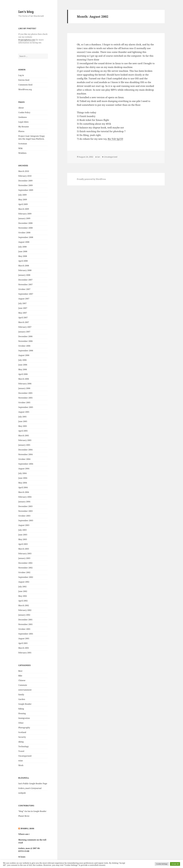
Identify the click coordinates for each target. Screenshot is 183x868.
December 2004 (25, 450)
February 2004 (25, 497)
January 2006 (24, 388)
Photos (21, 131)
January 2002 (24, 615)
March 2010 (24, 171)
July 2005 (22, 417)
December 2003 (25, 506)
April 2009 (23, 204)
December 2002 (25, 563)
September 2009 (26, 190)
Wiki (20, 148)
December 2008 (25, 223)
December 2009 (25, 181)
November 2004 (25, 454)
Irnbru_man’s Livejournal (30, 788)
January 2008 (24, 275)
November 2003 (25, 511)
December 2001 (25, 620)
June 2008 (23, 251)
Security (22, 737)
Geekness (23, 117)
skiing (21, 742)
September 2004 (26, 464)
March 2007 (24, 322)
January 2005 (24, 445)
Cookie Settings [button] (162, 864)
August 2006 (24, 355)
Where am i (24, 834)
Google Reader (25, 704)
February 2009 (25, 214)
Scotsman (23, 144)
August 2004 (24, 469)
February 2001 (25, 653)
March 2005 (24, 436)
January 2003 (24, 558)
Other (21, 723)
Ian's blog (26, 12)
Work (21, 765)
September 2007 (26, 294)
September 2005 (26, 407)
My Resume (24, 127)
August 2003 (24, 525)
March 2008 (24, 266)
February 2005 (25, 440)
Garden (22, 699)
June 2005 (23, 421)
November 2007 (25, 284)
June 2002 (23, 591)
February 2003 (25, 554)
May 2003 (23, 539)
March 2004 (24, 492)
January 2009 (24, 218)
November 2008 (25, 228)
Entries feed (24, 80)
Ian (99, 157)
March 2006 (24, 379)
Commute (23, 685)
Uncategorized (25, 756)
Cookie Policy (24, 112)
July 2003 (22, 530)
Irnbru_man (27, 828)
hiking (21, 709)
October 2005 (24, 402)
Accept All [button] (175, 864)
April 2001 (23, 643)
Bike (20, 676)
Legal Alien (23, 122)
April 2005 (23, 431)
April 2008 (23, 261)
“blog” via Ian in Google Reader (32, 811)
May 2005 (23, 426)
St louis (22, 857)
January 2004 (24, 502)
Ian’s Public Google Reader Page (33, 784)
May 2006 (23, 369)
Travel (21, 751)
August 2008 (24, 242)
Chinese (22, 680)
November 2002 (25, 568)
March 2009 (24, 209)
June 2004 (23, 478)
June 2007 (23, 308)
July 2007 (22, 303)
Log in (21, 75)
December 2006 (25, 336)
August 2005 (24, 412)
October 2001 (24, 629)
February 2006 (25, 384)
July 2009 (22, 195)
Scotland (22, 732)
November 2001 (25, 624)
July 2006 (22, 360)
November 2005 (25, 398)
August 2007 (24, 299)
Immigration (24, 718)
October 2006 (24, 346)
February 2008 (25, 270)
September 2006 (26, 351)
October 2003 (24, 516)
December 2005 (25, 393)
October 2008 (24, 233)
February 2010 (25, 176)
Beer (20, 671)
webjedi (22, 793)
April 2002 (23, 601)
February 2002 (25, 610)
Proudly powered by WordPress (91, 179)
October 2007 (24, 289)
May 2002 (23, 596)
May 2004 (23, 483)
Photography (24, 728)
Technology (24, 746)
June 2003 (23, 535)
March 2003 (24, 549)
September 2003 (26, 520)
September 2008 (26, 237)
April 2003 (23, 544)
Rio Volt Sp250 (115, 139)
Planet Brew (24, 816)
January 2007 (24, 332)
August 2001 (24, 638)
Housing (22, 713)
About (21, 108)
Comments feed (25, 85)
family (21, 695)
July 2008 (22, 247)
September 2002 (26, 577)
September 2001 (26, 634)
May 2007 (23, 313)
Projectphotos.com (27, 40)
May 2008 (23, 256)
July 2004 (22, 473)
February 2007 (25, 327)
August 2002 (24, 582)
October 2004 (24, 459)
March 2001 (24, 648)
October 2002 (24, 572)
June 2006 (23, 365)
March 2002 (24, 605)
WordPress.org (25, 89)
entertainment (25, 690)
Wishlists (22, 153)
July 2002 (22, 587)
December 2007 (25, 280)
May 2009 (23, 200)
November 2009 (25, 185)
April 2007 (23, 318)
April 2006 (23, 374)
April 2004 (23, 487)
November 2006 (25, 341)
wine (21, 761)
